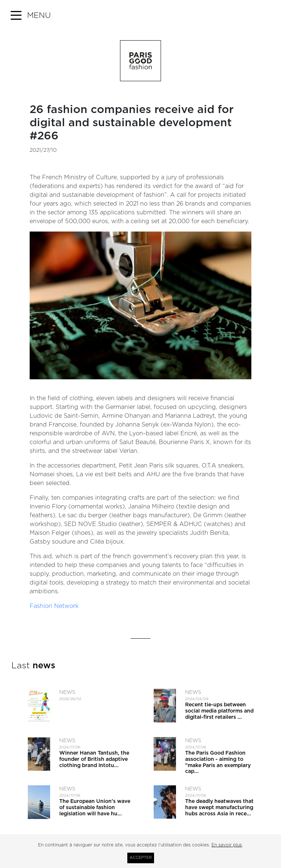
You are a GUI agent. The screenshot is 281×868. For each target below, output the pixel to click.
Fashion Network (54, 606)
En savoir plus (227, 845)
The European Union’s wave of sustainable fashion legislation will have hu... (95, 808)
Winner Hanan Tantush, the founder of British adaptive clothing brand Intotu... (94, 759)
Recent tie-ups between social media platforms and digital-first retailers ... (219, 711)
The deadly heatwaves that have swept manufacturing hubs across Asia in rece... (219, 808)
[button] (31, 16)
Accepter (141, 858)
